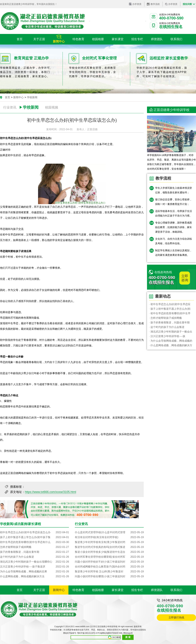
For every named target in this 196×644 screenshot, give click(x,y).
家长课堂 (118, 590)
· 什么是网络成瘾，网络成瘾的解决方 (171, 345)
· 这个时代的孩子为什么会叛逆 (167, 327)
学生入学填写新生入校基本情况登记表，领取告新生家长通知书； (174, 190)
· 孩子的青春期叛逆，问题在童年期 (169, 322)
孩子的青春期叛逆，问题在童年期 (34, 552)
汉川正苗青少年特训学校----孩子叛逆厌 (34, 567)
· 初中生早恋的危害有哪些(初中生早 (170, 313)
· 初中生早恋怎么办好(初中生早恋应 (170, 304)
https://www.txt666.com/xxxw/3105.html (50, 492)
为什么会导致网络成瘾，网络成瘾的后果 (34, 572)
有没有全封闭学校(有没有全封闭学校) (109, 537)
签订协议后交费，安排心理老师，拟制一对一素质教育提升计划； (174, 202)
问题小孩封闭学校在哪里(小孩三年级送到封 (109, 576)
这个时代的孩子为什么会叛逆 (34, 557)
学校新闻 (32, 97)
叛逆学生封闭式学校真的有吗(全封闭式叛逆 (109, 547)
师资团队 (157, 590)
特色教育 (78, 590)
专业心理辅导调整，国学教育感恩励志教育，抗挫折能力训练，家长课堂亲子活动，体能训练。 (174, 227)
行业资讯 (10, 107)
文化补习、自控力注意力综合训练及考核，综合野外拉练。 (174, 241)
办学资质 (137, 4)
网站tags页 (128, 633)
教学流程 (155, 4)
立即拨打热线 (176, 617)
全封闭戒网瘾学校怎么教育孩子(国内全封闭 (109, 567)
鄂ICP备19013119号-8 (87, 633)
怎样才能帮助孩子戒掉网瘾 (34, 547)
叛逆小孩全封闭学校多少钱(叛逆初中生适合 (109, 552)
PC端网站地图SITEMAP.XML (110, 633)
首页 (8, 97)
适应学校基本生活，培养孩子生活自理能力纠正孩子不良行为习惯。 (174, 213)
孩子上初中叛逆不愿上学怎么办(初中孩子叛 (34, 537)
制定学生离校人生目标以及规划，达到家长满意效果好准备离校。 (174, 253)
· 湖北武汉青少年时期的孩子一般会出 (171, 332)
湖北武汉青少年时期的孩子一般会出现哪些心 (34, 562)
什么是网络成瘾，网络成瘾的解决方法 (34, 576)
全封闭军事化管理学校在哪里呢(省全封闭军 (109, 557)
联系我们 (176, 590)
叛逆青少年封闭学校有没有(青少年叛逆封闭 (109, 542)
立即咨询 (185, 278)
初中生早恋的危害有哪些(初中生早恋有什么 (34, 542)
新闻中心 (18, 97)
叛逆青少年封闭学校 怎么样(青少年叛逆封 (109, 572)
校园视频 (52, 107)
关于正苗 (39, 590)
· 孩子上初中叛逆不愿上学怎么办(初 (170, 309)
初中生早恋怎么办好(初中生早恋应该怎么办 (34, 532)
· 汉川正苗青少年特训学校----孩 (167, 336)
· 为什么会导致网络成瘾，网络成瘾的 (171, 341)
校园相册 (98, 590)
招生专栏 (137, 590)
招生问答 (187, 4)
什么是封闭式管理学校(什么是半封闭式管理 (109, 532)
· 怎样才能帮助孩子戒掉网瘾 (165, 318)
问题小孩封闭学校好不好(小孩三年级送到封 (109, 562)
